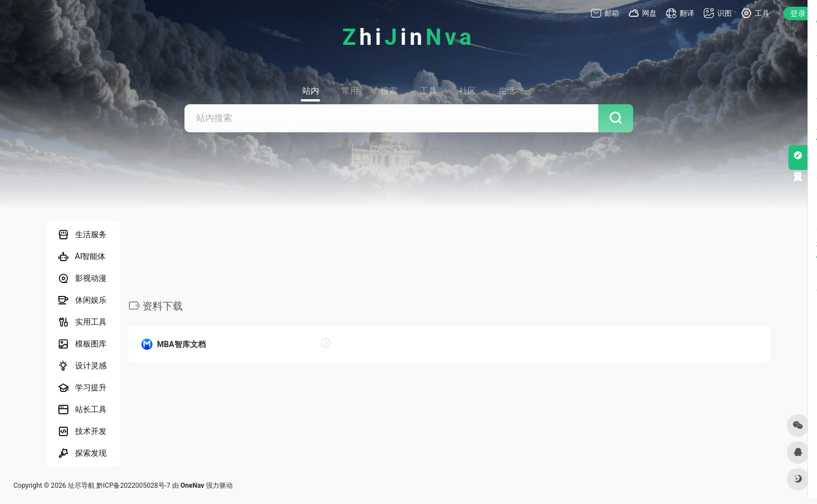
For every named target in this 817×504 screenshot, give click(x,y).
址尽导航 (81, 485)
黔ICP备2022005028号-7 (133, 485)
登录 (798, 13)
